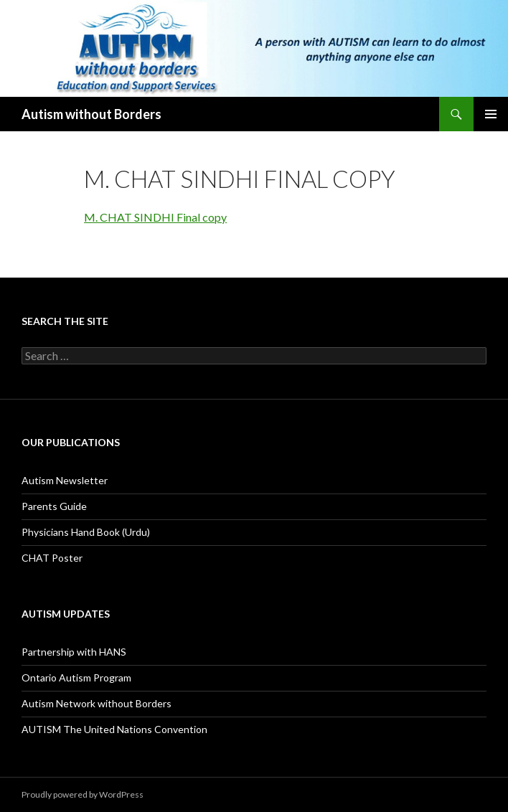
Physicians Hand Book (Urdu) (86, 532)
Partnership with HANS (74, 652)
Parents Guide (54, 506)
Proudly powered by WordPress (83, 794)
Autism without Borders (91, 114)
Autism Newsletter (65, 480)
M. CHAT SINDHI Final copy (155, 217)
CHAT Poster (52, 558)
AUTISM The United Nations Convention (114, 729)
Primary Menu (491, 114)
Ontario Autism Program (76, 678)
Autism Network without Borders (97, 703)
